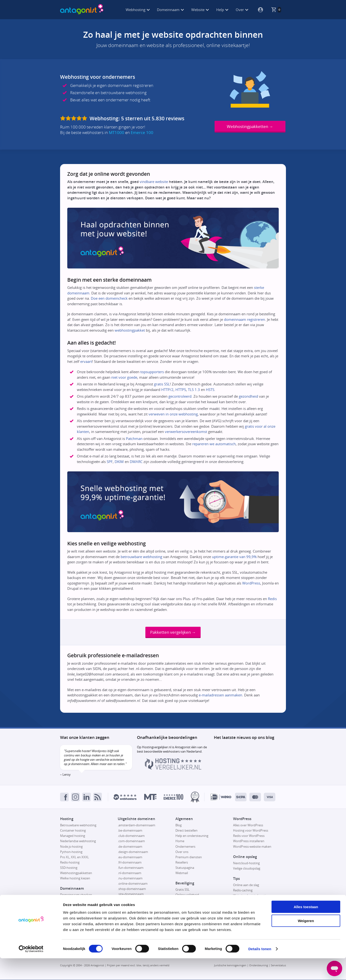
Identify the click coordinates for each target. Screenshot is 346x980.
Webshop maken (245, 907)
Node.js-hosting (71, 847)
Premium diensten (189, 857)
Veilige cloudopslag (247, 869)
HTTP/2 (167, 390)
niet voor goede (124, 377)
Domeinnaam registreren (78, 906)
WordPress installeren (249, 841)
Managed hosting (73, 836)
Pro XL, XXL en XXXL (74, 857)
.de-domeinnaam (130, 847)
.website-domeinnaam (134, 916)
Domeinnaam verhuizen (77, 911)
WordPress (251, 583)
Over (242, 10)
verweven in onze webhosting (173, 414)
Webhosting (138, 10)
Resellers (182, 863)
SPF (110, 462)
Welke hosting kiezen (75, 879)
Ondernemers (185, 847)
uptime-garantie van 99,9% (234, 557)
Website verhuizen (246, 901)
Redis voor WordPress (249, 836)
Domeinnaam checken (76, 895)
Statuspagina (185, 868)
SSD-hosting (69, 868)
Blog (179, 826)
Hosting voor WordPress (251, 831)
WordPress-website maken (252, 847)
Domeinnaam (170, 10)
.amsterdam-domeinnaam (136, 826)
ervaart (86, 361)
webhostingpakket (130, 330)
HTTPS (181, 390)
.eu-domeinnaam (130, 857)
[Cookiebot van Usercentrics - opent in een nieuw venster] (31, 971)
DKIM (119, 462)
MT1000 (117, 132)
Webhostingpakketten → (250, 126)
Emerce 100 (142, 132)
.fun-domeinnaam (131, 868)
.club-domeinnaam (131, 836)
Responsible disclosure (192, 906)
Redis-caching (243, 891)
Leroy (67, 775)
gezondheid (248, 396)
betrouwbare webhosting (141, 557)
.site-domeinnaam (131, 895)
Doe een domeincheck (109, 298)
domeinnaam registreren (244, 319)
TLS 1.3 (194, 390)
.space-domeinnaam (132, 900)
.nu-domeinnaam (130, 879)
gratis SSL (162, 384)
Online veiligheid (187, 895)
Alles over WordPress (248, 826)
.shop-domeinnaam (132, 889)
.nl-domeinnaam (130, 873)
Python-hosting (71, 852)
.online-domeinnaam (133, 884)
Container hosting (73, 831)
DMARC (136, 462)
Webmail (182, 873)
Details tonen (260, 971)
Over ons (182, 852)
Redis (272, 599)
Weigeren (306, 942)
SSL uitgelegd (185, 911)
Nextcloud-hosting (246, 863)
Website (200, 10)
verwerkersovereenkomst (186, 432)
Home (180, 841)
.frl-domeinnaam (130, 863)
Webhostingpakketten (76, 873)
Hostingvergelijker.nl (157, 748)
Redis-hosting (70, 863)
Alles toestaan (306, 928)
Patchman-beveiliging (191, 901)
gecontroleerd (180, 396)
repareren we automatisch (214, 444)
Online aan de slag (246, 885)
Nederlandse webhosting (78, 841)
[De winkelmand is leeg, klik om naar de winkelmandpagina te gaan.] (276, 10)
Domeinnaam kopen (75, 901)
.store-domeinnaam (132, 905)
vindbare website (154, 182)
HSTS (210, 390)
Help (222, 10)
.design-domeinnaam (133, 852)
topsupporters (152, 372)
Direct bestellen (186, 831)
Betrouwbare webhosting (78, 826)
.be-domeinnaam (130, 831)
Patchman (134, 438)
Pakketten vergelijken (173, 632)
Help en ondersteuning (192, 836)
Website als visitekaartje (250, 896)
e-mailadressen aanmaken (220, 695)
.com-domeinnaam (131, 841)
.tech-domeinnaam (131, 910)
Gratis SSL (182, 890)
